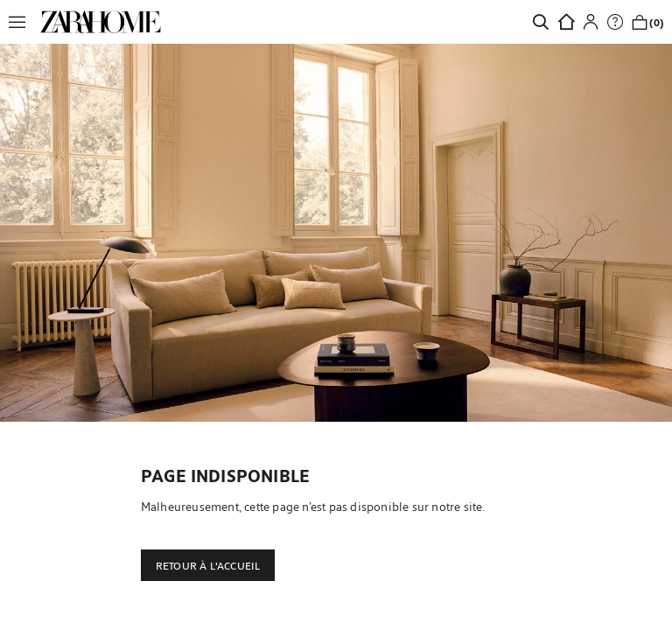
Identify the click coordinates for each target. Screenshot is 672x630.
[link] (101, 22)
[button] (22, 22)
